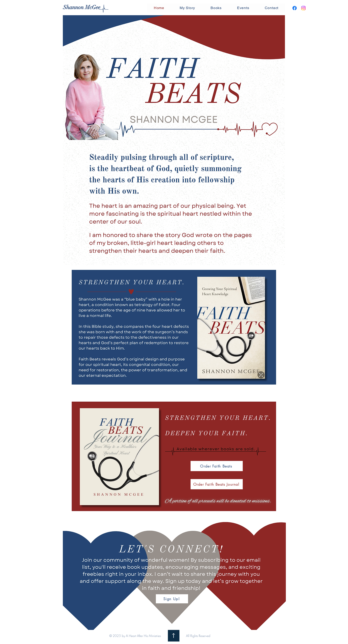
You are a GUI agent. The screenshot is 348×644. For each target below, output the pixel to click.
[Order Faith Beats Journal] (217, 484)
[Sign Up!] (172, 599)
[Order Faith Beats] (217, 466)
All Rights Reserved (198, 636)
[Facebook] (295, 8)
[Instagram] (303, 8)
